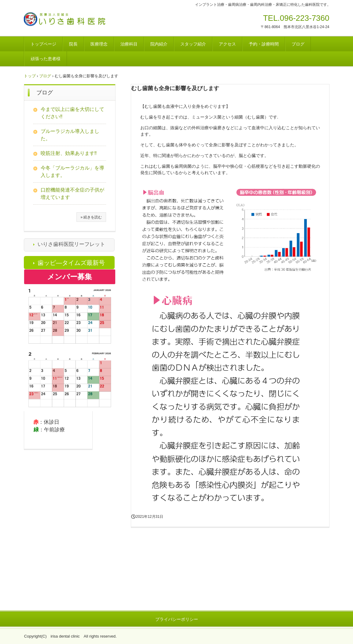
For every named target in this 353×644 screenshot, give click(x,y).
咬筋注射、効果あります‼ (69, 153)
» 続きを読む (91, 217)
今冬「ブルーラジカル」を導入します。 (72, 172)
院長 (73, 44)
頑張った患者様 (46, 59)
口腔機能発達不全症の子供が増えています (72, 194)
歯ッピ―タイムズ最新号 (71, 263)
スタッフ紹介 (193, 44)
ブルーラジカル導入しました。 (70, 135)
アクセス (227, 44)
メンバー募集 (70, 277)
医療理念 (99, 44)
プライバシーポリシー (177, 619)
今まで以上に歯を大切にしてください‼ (72, 113)
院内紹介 (159, 44)
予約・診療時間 (264, 44)
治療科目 (129, 44)
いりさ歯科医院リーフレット (71, 244)
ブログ (298, 44)
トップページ (43, 44)
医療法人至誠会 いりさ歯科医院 (77, 21)
